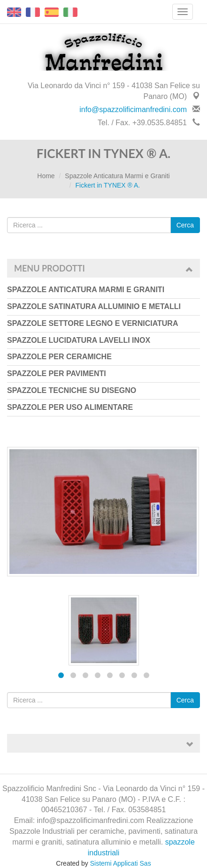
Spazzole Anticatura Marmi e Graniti (117, 176)
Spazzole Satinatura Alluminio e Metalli (94, 306)
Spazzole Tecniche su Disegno (72, 390)
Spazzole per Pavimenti (57, 374)
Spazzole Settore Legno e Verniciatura (92, 323)
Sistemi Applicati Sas (121, 863)
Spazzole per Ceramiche (59, 357)
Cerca (185, 225)
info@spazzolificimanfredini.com (133, 109)
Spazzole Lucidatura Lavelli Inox (79, 340)
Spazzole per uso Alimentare (70, 407)
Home (46, 176)
